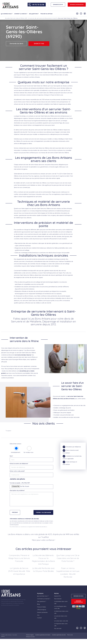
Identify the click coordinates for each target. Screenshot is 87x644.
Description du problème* (17, 490)
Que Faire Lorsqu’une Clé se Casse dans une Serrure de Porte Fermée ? (68, 558)
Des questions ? (34, 14)
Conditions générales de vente (59, 635)
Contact (39, 618)
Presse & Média (41, 607)
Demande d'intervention (77, 5)
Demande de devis (16, 44)
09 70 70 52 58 (38, 5)
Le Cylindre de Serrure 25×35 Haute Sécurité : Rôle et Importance (19, 571)
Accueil (7, 18)
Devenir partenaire (42, 612)
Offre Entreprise (42, 610)
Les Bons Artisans (8, 635)
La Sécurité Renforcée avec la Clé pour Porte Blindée (43, 570)
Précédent (15, 512)
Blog (38, 604)
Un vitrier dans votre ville (61, 621)
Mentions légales (30, 635)
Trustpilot (8, 431)
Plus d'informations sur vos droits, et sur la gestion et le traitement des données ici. (28, 527)
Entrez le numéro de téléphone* (19, 464)
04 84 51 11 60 (39, 44)
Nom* (11, 456)
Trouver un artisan (46, 14)
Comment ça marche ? (21, 14)
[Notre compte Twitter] (85, 14)
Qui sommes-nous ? (7, 14)
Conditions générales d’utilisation (43, 635)
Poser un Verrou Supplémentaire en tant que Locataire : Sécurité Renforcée (68, 573)
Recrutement (58, 599)
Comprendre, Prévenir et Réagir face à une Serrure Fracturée (19, 558)
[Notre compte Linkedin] (77, 14)
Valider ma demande (43, 512)
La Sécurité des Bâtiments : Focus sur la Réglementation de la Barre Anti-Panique (43, 560)
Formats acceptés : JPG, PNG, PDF (20, 483)
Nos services (58, 628)
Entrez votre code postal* (17, 471)
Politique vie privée (30, 637)
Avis (38, 615)
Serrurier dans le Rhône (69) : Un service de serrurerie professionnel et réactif (34, 18)
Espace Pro (57, 596)
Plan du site (70, 635)
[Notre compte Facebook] (81, 14)
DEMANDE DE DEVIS (58, 5)
